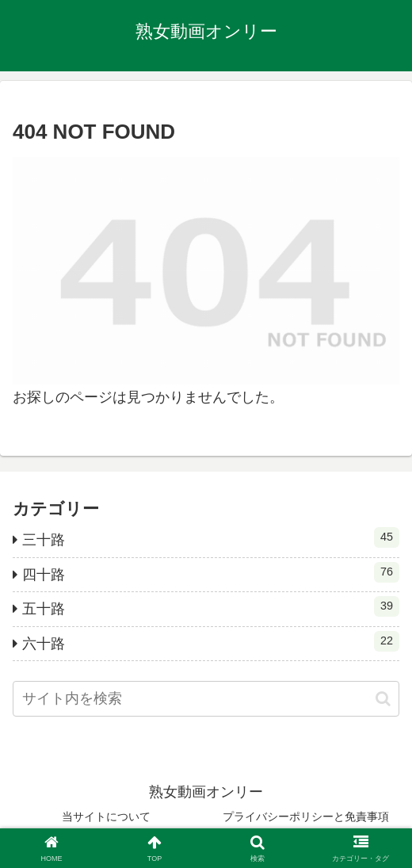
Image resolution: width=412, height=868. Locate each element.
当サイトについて (106, 816)
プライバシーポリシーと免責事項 (306, 816)
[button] (383, 699)
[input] (206, 699)
